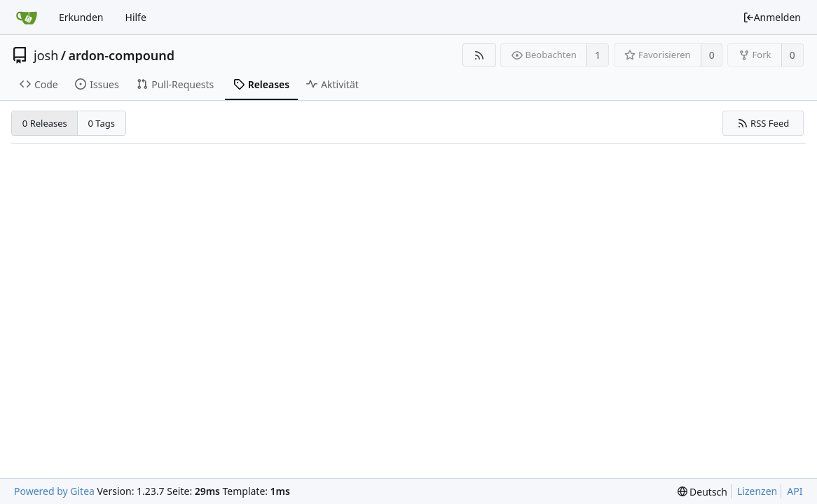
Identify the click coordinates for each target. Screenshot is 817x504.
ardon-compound (121, 55)
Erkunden (81, 17)
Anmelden (772, 17)
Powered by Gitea (54, 491)
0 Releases (45, 123)
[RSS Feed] (479, 55)
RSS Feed (763, 123)
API (795, 491)
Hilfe (136, 17)
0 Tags (102, 123)
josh (46, 55)
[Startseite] (27, 17)
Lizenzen (757, 491)
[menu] (702, 492)
